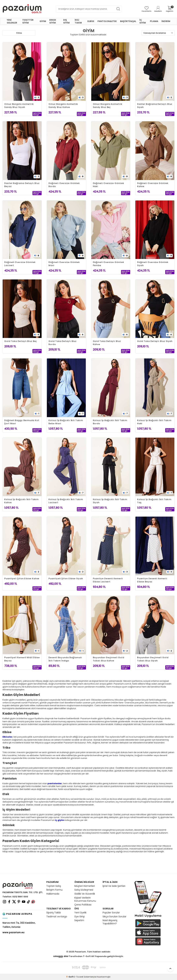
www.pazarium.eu (13, 932)
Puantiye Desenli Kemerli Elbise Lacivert (108, 580)
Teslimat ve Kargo (57, 917)
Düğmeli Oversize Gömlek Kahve (153, 185)
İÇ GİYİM (143, 21)
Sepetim (79, 920)
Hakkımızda (53, 894)
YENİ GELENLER (12, 21)
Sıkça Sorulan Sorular (114, 917)
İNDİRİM (166, 21)
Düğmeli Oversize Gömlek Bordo (64, 185)
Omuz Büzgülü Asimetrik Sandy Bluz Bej (108, 106)
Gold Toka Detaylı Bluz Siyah (155, 341)
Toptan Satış (54, 886)
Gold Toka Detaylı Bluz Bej (20, 341)
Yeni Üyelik (80, 913)
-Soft (70, 977)
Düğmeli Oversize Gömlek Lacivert (20, 264)
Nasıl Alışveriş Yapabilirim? (110, 922)
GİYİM (43, 21)
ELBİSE (91, 21)
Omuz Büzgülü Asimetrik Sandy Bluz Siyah (19, 106)
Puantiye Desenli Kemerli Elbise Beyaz (152, 580)
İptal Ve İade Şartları (114, 886)
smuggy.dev (61, 956)
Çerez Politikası (83, 905)
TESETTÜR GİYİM (28, 21)
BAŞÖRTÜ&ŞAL (128, 21)
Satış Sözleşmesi (84, 890)
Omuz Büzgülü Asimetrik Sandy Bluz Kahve (63, 106)
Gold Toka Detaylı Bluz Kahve (107, 343)
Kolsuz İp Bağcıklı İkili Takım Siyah (110, 501)
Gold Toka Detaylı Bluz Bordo (63, 343)
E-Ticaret (79, 977)
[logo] (22, 9)
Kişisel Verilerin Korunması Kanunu (85, 899)
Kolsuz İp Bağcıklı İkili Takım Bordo (110, 422)
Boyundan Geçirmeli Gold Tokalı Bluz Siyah (153, 659)
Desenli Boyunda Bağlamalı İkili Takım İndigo (65, 659)
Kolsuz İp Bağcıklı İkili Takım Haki (154, 422)
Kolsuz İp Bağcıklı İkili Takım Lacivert (66, 501)
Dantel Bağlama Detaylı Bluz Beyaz (22, 185)
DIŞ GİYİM (66, 21)
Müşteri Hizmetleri (85, 886)
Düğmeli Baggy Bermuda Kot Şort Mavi (22, 422)
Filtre (19, 33)
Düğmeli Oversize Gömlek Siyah (153, 264)
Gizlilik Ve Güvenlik (85, 894)
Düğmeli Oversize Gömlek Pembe (108, 264)
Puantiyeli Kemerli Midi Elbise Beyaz (22, 659)
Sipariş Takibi (54, 913)
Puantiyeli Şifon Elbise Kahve (22, 578)
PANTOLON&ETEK (107, 21)
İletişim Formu (54, 890)
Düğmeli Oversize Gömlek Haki (108, 185)
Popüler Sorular (111, 913)
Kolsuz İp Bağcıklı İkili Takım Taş (154, 501)
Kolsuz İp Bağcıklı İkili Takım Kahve (21, 501)
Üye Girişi (80, 917)
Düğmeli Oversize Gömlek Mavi (64, 264)
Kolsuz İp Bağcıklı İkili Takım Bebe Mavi (66, 422)
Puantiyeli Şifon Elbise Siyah (66, 578)
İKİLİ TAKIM (78, 21)
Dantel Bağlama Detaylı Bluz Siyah (155, 106)
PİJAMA (154, 21)
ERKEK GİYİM (53, 21)
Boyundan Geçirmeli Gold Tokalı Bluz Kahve (109, 659)
